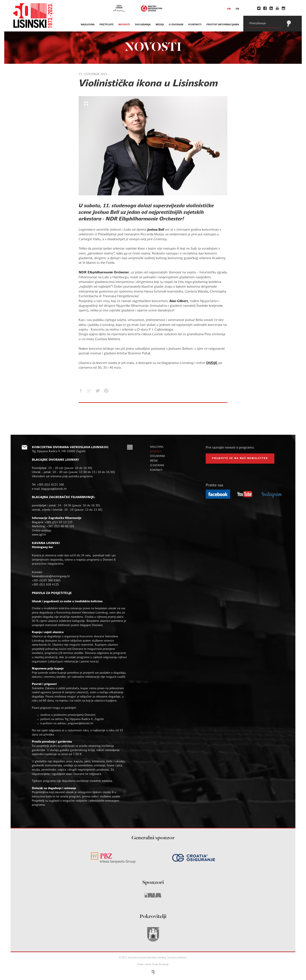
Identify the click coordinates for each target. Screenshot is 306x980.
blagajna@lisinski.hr (54, 489)
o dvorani (176, 25)
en (237, 9)
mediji (160, 25)
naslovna (88, 25)
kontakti (195, 25)
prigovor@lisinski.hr (81, 724)
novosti (124, 25)
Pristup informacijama (223, 25)
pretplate (106, 25)
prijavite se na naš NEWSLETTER (240, 458)
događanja (143, 25)
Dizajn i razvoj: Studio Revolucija (153, 965)
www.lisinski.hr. (42, 645)
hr (229, 9)
